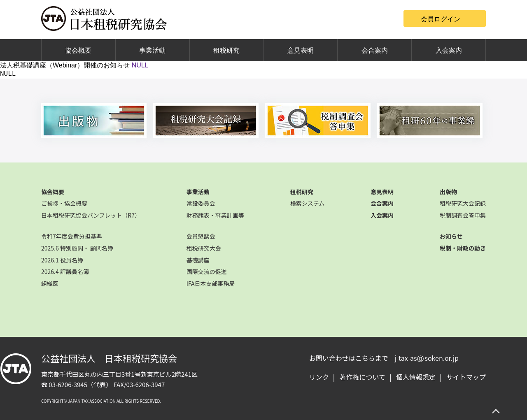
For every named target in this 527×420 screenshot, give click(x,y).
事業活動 (152, 50)
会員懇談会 (201, 236)
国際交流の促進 (207, 271)
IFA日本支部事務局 (211, 283)
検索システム (308, 203)
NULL (140, 65)
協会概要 (78, 50)
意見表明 (301, 50)
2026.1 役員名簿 (62, 260)
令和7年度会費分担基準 (72, 236)
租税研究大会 (204, 248)
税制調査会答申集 (463, 215)
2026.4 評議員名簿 (65, 271)
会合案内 (375, 50)
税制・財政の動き (463, 248)
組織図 (50, 283)
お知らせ (451, 236)
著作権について (363, 377)
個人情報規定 (416, 377)
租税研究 (226, 50)
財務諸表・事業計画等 (215, 215)
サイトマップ (466, 377)
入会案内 (449, 50)
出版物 (448, 192)
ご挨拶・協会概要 (64, 203)
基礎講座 (198, 260)
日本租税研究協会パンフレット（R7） (91, 215)
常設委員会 (201, 203)
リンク (319, 377)
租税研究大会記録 (463, 203)
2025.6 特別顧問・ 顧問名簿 (77, 248)
